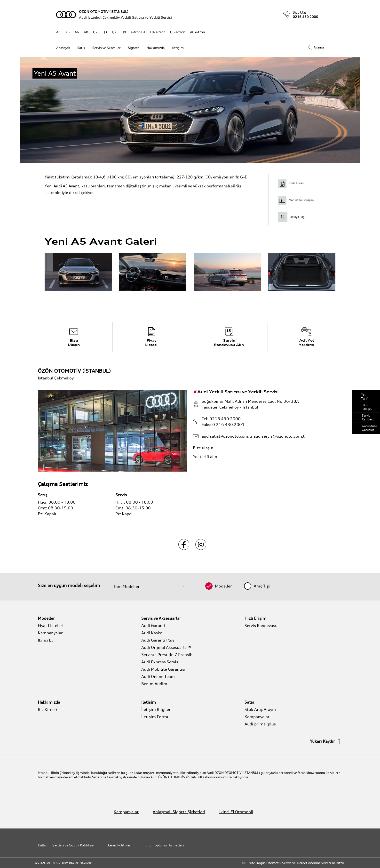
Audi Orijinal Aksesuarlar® (166, 647)
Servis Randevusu (261, 626)
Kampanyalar (50, 633)
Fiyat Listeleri (51, 626)
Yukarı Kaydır (326, 741)
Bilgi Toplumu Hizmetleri (165, 845)
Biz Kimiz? (48, 709)
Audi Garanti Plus (158, 640)
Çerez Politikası (120, 845)
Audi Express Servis (160, 662)
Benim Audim (154, 684)
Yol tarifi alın (209, 457)
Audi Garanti (153, 626)
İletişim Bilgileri (157, 709)
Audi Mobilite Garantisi (163, 669)
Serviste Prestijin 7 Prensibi (167, 655)
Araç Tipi (262, 586)
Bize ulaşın (207, 448)
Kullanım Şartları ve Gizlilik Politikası (66, 845)
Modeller (223, 586)
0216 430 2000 (305, 17)
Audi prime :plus (260, 724)
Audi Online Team (158, 676)
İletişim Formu (155, 717)
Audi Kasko (152, 633)
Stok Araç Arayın (260, 709)
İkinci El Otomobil (236, 812)
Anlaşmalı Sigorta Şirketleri (179, 812)
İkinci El (45, 640)
